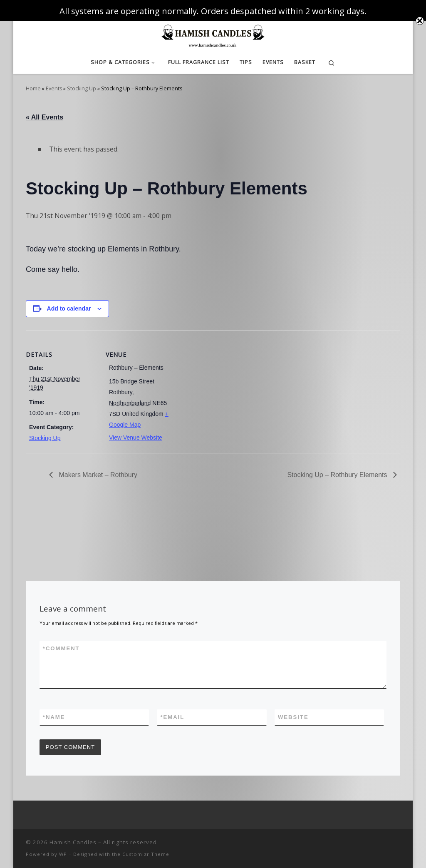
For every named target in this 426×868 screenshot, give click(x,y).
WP (63, 854)
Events (54, 88)
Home (33, 88)
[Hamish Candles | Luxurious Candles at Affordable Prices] (213, 34)
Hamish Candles (73, 842)
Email (172, 717)
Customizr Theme (146, 854)
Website (293, 717)
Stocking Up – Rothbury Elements (338, 475)
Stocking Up (82, 88)
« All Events (45, 117)
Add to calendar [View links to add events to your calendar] (69, 308)
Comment (61, 649)
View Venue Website (136, 438)
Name (54, 717)
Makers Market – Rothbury (97, 475)
